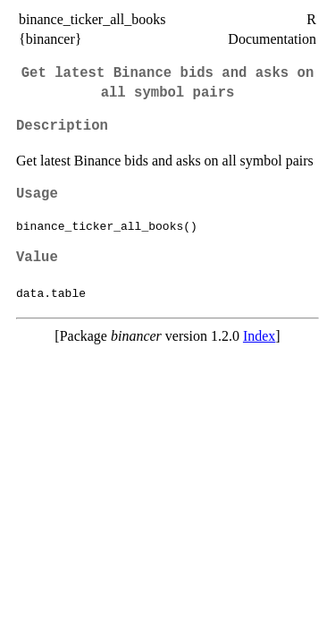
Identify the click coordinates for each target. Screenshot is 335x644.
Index (259, 336)
